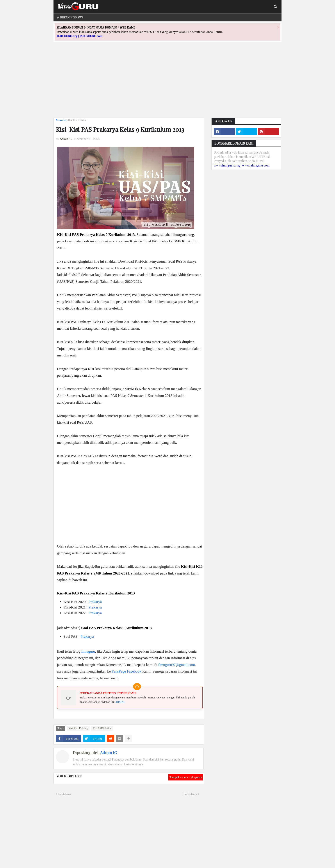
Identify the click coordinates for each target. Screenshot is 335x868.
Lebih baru (64, 794)
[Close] (278, 27)
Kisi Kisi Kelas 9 (77, 120)
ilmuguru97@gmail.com (177, 665)
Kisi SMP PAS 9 (102, 728)
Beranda (61, 120)
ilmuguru (88, 651)
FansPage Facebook (127, 671)
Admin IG (109, 753)
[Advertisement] (167, 84)
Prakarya (95, 602)
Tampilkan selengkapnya (186, 777)
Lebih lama (190, 794)
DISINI (120, 702)
